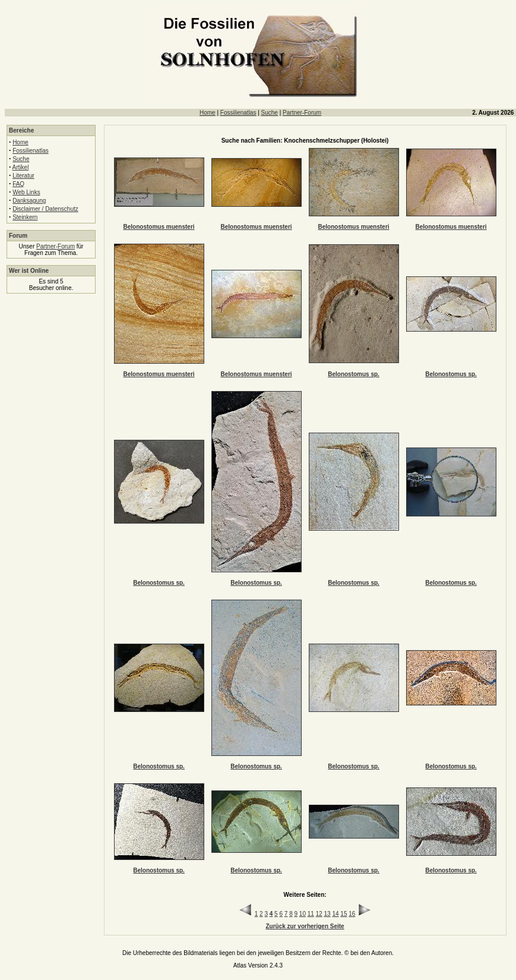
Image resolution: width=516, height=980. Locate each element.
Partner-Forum (302, 113)
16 (352, 914)
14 (335, 914)
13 (327, 914)
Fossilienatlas (238, 113)
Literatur (23, 176)
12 (319, 914)
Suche (270, 113)
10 (303, 914)
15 (344, 914)
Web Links (26, 192)
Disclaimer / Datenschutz (45, 209)
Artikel (21, 167)
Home (208, 113)
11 (311, 914)
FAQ (18, 184)
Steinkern (25, 217)
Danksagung (29, 201)
